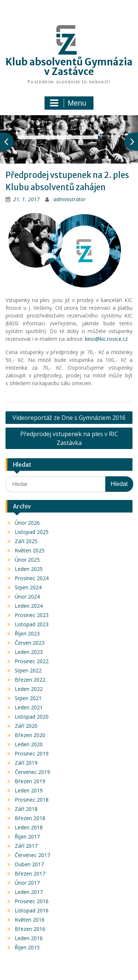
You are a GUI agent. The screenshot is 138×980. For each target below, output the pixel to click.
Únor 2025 (27, 560)
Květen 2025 (30, 550)
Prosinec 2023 (32, 615)
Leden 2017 (29, 892)
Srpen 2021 (28, 698)
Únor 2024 (27, 597)
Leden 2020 (29, 744)
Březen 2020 (30, 735)
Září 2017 (26, 846)
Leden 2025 (29, 569)
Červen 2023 (30, 643)
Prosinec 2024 (32, 578)
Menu (68, 103)
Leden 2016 (29, 938)
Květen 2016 (30, 920)
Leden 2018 (29, 827)
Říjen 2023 (27, 633)
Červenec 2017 (32, 855)
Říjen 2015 (27, 947)
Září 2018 (26, 809)
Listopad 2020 (32, 717)
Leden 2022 (29, 689)
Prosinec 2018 (32, 800)
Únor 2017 (27, 883)
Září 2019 (26, 763)
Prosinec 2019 (32, 753)
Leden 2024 (29, 606)
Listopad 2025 (32, 532)
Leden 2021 (29, 707)
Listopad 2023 (32, 624)
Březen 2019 (30, 781)
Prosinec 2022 (32, 661)
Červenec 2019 (32, 772)
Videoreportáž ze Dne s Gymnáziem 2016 (69, 418)
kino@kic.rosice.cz (106, 339)
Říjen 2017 (27, 837)
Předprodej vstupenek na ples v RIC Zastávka (69, 438)
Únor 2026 (27, 523)
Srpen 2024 (28, 587)
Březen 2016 (30, 929)
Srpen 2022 (28, 670)
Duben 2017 (29, 864)
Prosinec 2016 (32, 901)
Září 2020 (26, 726)
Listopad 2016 (32, 910)
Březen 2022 (30, 680)
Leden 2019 (29, 790)
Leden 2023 (29, 652)
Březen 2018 (30, 818)
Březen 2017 (30, 873)
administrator (70, 199)
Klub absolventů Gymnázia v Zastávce (69, 67)
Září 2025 (26, 541)
